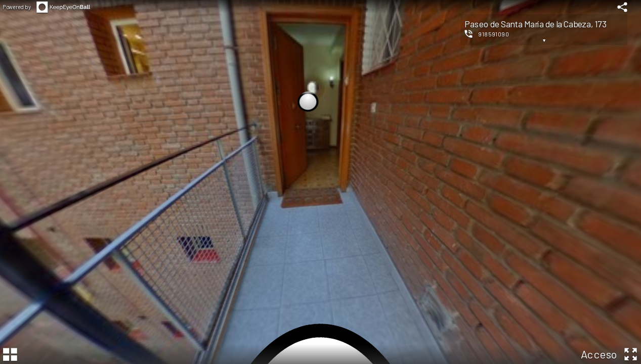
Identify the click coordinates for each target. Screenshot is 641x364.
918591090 (494, 34)
